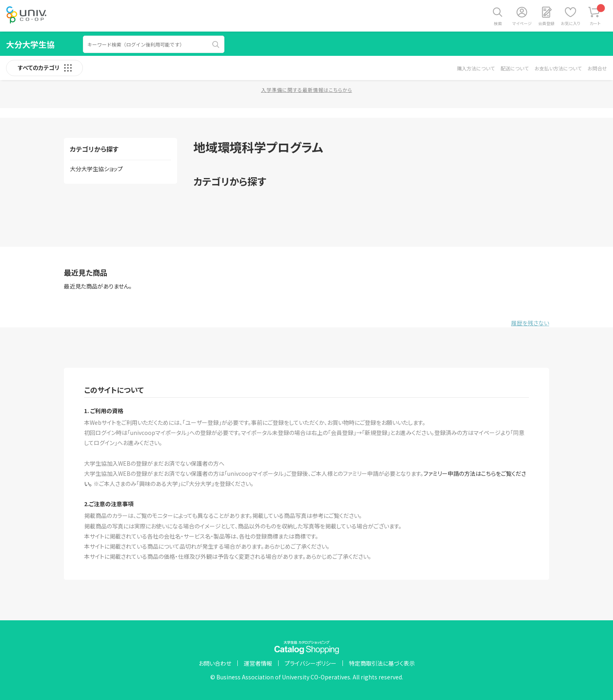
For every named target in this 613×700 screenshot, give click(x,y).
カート (597, 15)
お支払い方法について (558, 68)
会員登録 (546, 23)
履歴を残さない (530, 323)
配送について (515, 68)
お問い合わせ (215, 663)
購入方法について (476, 68)
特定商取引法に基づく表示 (382, 663)
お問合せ (597, 68)
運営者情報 (258, 663)
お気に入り (571, 23)
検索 (498, 23)
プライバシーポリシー (311, 663)
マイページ (522, 23)
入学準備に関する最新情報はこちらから (307, 90)
